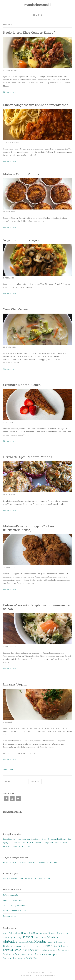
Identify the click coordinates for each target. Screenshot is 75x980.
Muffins (17, 842)
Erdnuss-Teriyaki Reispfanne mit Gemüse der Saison (37, 607)
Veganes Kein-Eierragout (22, 240)
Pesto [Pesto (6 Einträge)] (47, 950)
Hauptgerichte (28, 839)
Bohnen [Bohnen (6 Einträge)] (46, 933)
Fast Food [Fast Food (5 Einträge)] (43, 938)
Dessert (46, 839)
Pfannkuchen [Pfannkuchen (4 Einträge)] (53, 950)
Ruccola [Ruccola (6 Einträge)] (67, 950)
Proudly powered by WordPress (38, 972)
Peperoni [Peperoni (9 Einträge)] (41, 950)
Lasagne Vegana (15, 684)
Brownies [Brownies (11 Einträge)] (61, 933)
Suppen (58, 842)
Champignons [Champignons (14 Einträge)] (10, 937)
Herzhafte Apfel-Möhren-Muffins (28, 457)
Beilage (38, 839)
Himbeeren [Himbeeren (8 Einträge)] (60, 942)
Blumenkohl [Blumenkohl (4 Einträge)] (39, 933)
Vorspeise (17, 839)
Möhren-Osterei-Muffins (21, 174)
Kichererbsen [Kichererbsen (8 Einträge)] (21, 946)
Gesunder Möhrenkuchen (22, 385)
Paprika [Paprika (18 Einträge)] (33, 950)
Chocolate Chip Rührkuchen (15, 905)
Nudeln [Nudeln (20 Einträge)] (25, 950)
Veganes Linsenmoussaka (14, 900)
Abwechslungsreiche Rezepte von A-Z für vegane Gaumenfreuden (31, 862)
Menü (39, 15)
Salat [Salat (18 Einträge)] (6, 954)
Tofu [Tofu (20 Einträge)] (37, 954)
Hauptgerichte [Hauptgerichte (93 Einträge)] (45, 941)
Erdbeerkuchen (10, 916)
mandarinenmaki (37, 5)
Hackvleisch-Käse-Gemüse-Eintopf (29, 32)
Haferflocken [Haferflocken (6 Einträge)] (30, 942)
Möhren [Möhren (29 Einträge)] (17, 950)
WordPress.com (48, 975)
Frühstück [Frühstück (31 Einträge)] (52, 937)
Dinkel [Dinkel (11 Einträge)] (37, 938)
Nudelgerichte (48, 842)
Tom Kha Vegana (16, 309)
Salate (15, 846)
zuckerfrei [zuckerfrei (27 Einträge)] (32, 958)
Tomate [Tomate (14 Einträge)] (43, 954)
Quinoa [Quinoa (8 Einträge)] (61, 950)
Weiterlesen (10, 92)
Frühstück (7, 839)
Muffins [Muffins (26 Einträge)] (7, 950)
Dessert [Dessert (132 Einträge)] (27, 937)
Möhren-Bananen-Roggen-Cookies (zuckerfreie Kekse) (29, 528)
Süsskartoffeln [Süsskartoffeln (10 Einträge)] (28, 954)
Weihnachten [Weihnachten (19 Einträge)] (10, 958)
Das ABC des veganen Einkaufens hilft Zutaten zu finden (27, 878)
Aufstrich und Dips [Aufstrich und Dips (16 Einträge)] (17, 933)
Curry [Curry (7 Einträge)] (19, 938)
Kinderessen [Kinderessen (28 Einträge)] (34, 946)
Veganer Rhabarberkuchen (14, 911)
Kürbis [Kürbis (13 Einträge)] (61, 946)
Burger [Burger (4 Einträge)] (67, 933)
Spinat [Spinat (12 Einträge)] (11, 954)
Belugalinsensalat (11, 895)
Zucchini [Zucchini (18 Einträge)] (21, 958)
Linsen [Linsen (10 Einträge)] (67, 946)
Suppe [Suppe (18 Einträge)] (18, 954)
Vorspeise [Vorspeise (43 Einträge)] (53, 954)
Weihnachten (25, 846)
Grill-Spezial (36, 842)
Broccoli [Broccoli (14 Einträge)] (52, 933)
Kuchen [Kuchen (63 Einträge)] (47, 946)
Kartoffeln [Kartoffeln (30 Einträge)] (9, 946)
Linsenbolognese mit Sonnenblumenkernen (36, 105)
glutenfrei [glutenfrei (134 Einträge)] (11, 941)
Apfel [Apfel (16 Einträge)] (6, 933)
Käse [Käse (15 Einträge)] (55, 946)
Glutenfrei (25, 842)
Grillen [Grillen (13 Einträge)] (22, 942)
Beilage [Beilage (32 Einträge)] (31, 933)
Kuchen (53, 839)
